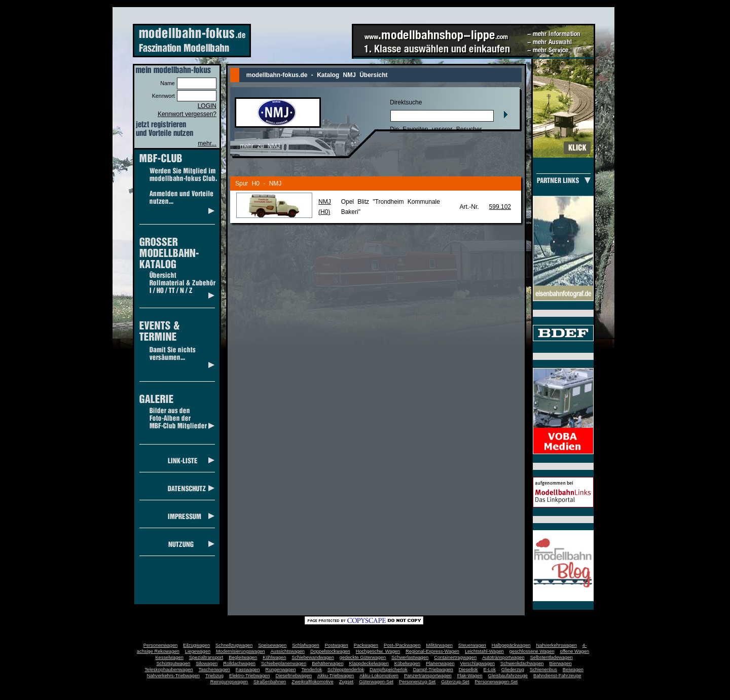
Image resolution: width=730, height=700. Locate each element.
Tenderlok (312, 670)
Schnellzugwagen (234, 645)
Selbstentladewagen (552, 657)
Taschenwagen (214, 670)
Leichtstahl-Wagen (484, 651)
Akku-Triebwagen (336, 676)
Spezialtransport (206, 657)
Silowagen (207, 664)
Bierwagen (561, 664)
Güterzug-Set (455, 682)
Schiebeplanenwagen (284, 664)
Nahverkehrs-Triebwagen (173, 676)
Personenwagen (160, 645)
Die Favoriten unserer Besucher (436, 129)
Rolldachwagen (239, 664)
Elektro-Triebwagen (250, 676)
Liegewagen (198, 651)
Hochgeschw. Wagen (378, 651)
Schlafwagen (305, 645)
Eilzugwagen (196, 645)
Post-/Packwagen (402, 645)
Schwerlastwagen (410, 657)
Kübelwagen (407, 664)
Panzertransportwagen (428, 676)
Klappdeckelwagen (369, 664)
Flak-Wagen (470, 676)
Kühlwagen (274, 657)
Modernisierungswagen (240, 651)
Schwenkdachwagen (522, 664)
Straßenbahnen (270, 682)
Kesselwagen (169, 657)
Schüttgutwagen (173, 664)
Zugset (346, 682)
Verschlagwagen (478, 664)
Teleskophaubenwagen (169, 670)
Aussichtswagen (288, 651)
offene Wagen (575, 651)
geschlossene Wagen (532, 651)
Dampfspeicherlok (389, 670)
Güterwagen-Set (376, 682)
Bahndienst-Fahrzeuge (557, 676)
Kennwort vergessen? (187, 114)
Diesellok (468, 670)
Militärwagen (439, 645)
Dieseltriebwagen (294, 676)
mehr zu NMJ (260, 146)
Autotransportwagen (503, 657)
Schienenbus (543, 670)
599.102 (500, 207)
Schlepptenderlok (346, 670)
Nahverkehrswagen (557, 645)
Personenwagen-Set (497, 682)
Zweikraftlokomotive (312, 682)
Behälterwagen (327, 664)
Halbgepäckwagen (511, 645)
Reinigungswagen (229, 682)
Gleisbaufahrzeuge (508, 676)
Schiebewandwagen (313, 657)
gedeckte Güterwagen (363, 657)
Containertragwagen (455, 657)
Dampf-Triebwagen (433, 670)
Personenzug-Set (417, 682)
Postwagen (337, 645)
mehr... (207, 143)
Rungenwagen (280, 670)
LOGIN (207, 106)
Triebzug (214, 676)
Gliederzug (513, 670)
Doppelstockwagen (330, 651)
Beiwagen (573, 670)
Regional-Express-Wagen (432, 651)
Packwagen (366, 645)
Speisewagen (272, 645)
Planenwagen (440, 664)
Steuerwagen (472, 645)
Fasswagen (248, 670)
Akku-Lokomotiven (379, 676)
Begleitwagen (243, 657)
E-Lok (490, 670)
